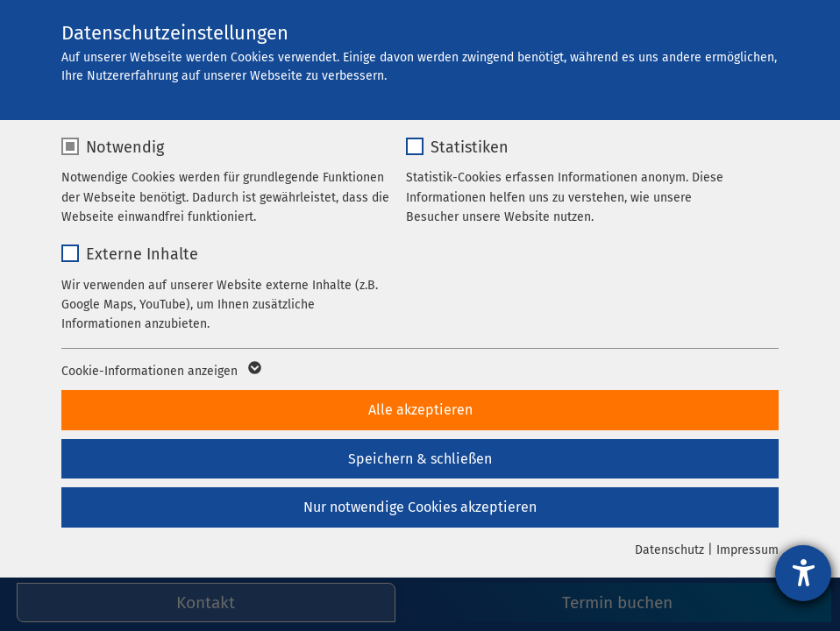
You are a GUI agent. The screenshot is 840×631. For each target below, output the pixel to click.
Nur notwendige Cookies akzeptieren (420, 507)
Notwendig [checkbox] (125, 147)
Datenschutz (669, 550)
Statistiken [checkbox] (470, 147)
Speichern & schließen (420, 459)
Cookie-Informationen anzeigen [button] (160, 372)
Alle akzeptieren (420, 410)
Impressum (747, 550)
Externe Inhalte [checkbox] (142, 254)
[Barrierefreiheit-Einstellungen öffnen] (803, 573)
